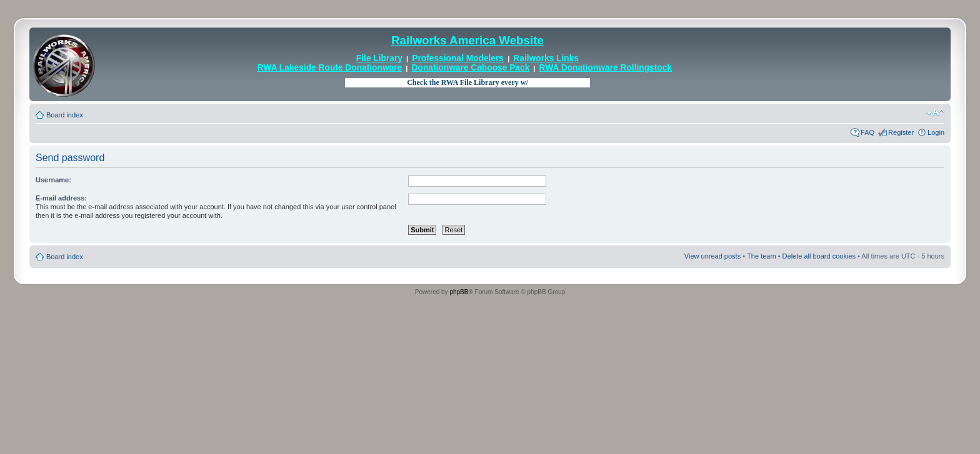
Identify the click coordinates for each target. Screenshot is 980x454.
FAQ (867, 132)
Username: (53, 180)
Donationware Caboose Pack (471, 68)
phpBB (459, 292)
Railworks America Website (467, 40)
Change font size (935, 112)
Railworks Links (546, 58)
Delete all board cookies (819, 256)
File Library (379, 58)
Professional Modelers (458, 58)
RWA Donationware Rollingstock (606, 68)
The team (761, 256)
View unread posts (712, 256)
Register (901, 132)
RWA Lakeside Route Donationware (330, 68)
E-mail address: (61, 198)
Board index (65, 115)
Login (936, 132)
